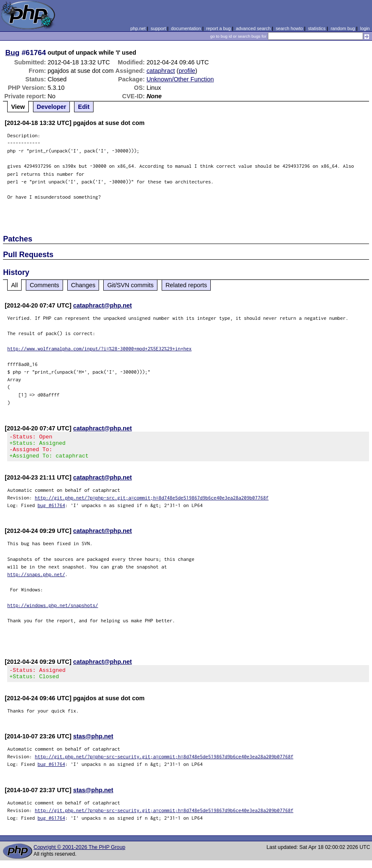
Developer (52, 107)
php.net (138, 28)
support (158, 28)
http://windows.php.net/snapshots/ (53, 610)
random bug (343, 28)
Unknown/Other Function (180, 79)
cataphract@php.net (103, 305)
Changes (83, 285)
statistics (317, 28)
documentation (186, 28)
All (14, 285)
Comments (44, 285)
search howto (289, 28)
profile (187, 71)
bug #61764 (51, 510)
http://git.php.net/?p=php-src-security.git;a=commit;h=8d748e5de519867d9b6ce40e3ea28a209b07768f (164, 764)
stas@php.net (93, 744)
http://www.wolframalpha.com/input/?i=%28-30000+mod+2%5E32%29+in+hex (99, 348)
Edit (84, 107)
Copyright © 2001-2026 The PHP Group (79, 855)
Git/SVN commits (130, 285)
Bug (13, 53)
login (365, 28)
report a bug (218, 28)
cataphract (161, 71)
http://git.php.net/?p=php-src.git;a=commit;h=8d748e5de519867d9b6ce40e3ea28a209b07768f (152, 503)
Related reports (186, 285)
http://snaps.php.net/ (36, 579)
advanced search (253, 28)
